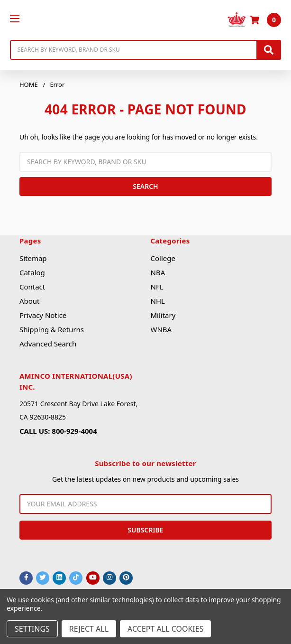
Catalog (32, 272)
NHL (157, 301)
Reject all (89, 629)
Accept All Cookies (165, 629)
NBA (158, 272)
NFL (157, 287)
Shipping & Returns (52, 329)
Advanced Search (48, 344)
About (30, 301)
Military (163, 315)
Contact (32, 287)
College (163, 258)
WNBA (161, 329)
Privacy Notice (43, 315)
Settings (32, 629)
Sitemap (33, 258)
